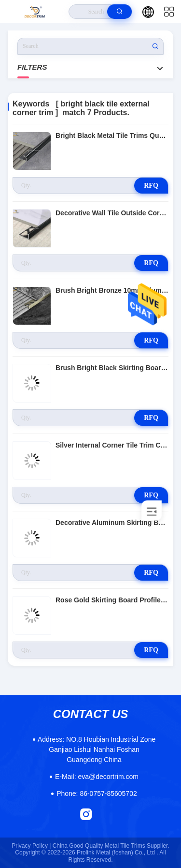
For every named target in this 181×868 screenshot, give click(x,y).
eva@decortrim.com (97, 777)
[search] (119, 12)
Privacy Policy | (31, 846)
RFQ (151, 186)
